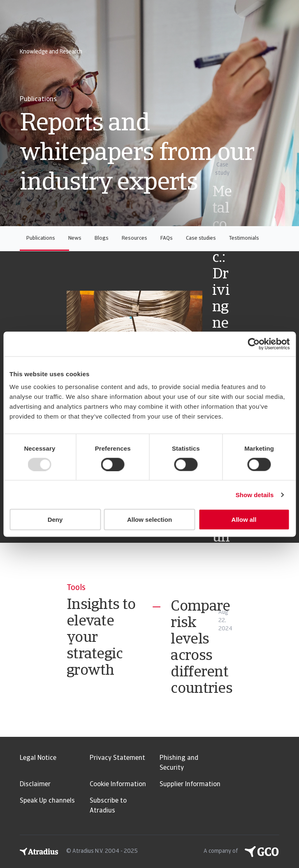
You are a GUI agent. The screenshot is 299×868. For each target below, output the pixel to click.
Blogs (102, 238)
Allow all (244, 520)
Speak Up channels (47, 801)
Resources (134, 238)
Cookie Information (118, 785)
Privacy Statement (117, 758)
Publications (41, 238)
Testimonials (244, 238)
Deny (55, 520)
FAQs (167, 238)
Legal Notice (38, 758)
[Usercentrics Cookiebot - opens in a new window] (254, 344)
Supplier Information (190, 785)
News (75, 238)
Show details (255, 494)
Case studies (201, 238)
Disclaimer (35, 785)
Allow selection (149, 520)
